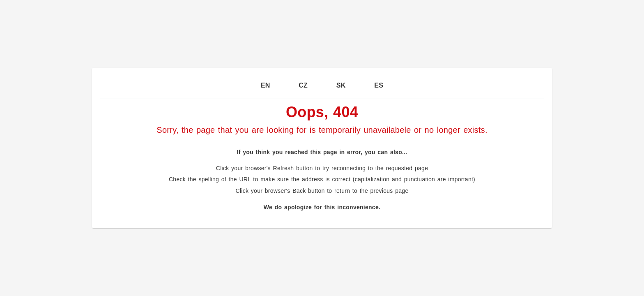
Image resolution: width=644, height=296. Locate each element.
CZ (303, 85)
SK (341, 85)
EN (266, 85)
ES (379, 85)
